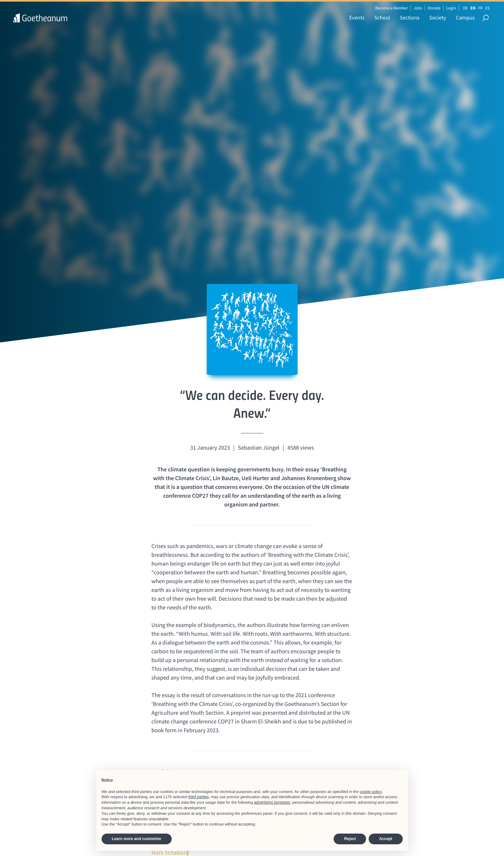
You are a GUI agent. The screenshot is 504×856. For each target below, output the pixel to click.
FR (480, 8)
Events (357, 18)
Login (451, 8)
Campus (465, 18)
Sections (410, 18)
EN (473, 8)
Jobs (418, 8)
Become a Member (392, 8)
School (382, 18)
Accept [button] (386, 839)
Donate (434, 8)
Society (438, 18)
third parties (199, 797)
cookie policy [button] (371, 792)
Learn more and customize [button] (137, 839)
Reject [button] (350, 839)
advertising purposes (272, 802)
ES (487, 8)
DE (466, 8)
